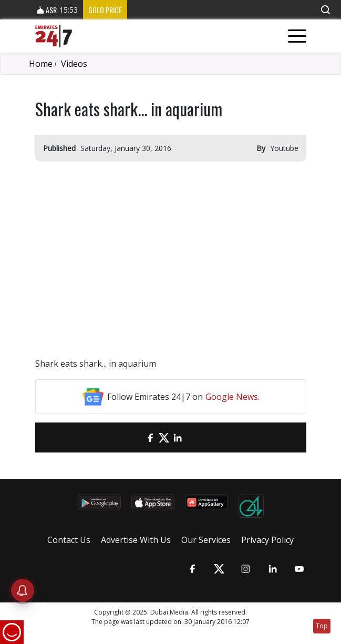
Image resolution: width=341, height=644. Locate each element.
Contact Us (69, 540)
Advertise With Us (136, 540)
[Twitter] (164, 437)
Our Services (206, 540)
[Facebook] (150, 437)
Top (322, 626)
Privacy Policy (267, 540)
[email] (137, 437)
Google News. (233, 397)
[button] (325, 10)
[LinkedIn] (178, 437)
